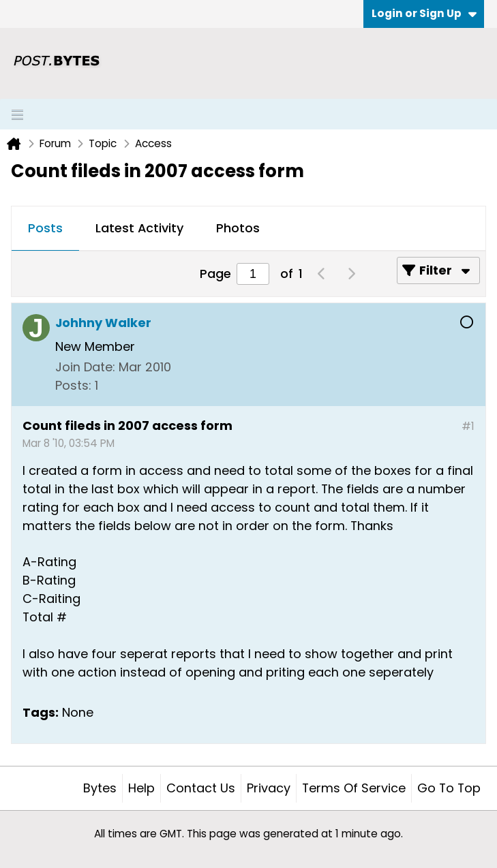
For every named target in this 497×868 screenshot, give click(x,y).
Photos (238, 228)
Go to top (449, 788)
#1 (468, 426)
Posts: (73, 385)
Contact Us (201, 788)
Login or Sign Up (424, 13)
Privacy (269, 788)
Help (141, 788)
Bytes (100, 788)
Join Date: (85, 367)
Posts (45, 228)
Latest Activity (139, 228)
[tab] (45, 229)
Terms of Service (354, 788)
